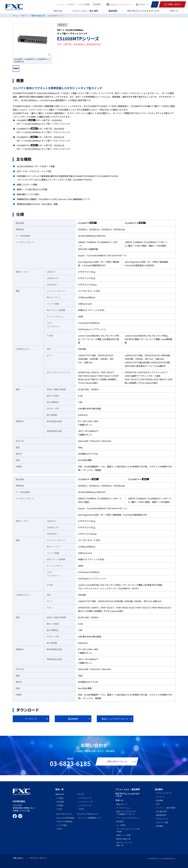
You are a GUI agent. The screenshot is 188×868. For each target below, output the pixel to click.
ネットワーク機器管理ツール (90, 818)
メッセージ (160, 797)
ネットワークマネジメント (88, 814)
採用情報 (159, 826)
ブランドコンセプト (164, 793)
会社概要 (159, 800)
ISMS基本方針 (161, 811)
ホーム (15, 16)
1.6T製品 (60, 798)
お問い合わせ (18, 858)
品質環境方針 (161, 815)
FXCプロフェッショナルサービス (127, 795)
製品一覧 (60, 789)
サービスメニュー (123, 808)
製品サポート (122, 804)
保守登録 (120, 821)
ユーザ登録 (121, 825)
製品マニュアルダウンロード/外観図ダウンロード (127, 813)
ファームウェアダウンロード (128, 818)
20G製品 (60, 805)
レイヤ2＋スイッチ (86, 802)
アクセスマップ (162, 819)
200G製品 (60, 802)
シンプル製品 (62, 825)
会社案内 (159, 789)
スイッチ (81, 794)
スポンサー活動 (162, 822)
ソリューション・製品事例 (128, 789)
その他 (59, 809)
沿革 (158, 804)
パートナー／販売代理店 (166, 808)
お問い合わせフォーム (117, 761)
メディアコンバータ (63, 814)
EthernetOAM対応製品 (65, 818)
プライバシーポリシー (38, 858)
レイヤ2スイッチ (85, 805)
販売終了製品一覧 (38, 16)
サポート (25, 16)
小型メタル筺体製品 (64, 821)
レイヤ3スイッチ (85, 798)
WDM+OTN (60, 794)
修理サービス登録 (123, 835)
